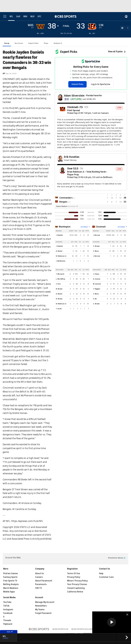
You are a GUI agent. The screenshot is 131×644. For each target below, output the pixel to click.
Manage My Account (45, 602)
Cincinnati (101, 227)
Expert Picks (33, 43)
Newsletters (41, 606)
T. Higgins (97, 289)
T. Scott (59, 309)
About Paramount (44, 581)
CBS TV (38, 588)
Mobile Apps (9, 592)
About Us (40, 574)
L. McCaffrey (61, 279)
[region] (112, 622)
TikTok (6, 606)
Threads (7, 620)
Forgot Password (43, 613)
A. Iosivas (97, 279)
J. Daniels (59, 235)
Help (101, 574)
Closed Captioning (76, 588)
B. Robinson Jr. (61, 256)
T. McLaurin (60, 274)
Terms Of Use (74, 574)
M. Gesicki (97, 284)
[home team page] (92, 27)
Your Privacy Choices (77, 584)
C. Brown (96, 246)
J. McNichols (61, 261)
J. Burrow (96, 235)
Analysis (57, 43)
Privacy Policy (74, 577)
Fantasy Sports (10, 577)
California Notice (75, 592)
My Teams (40, 610)
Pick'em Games (11, 574)
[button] (112, 622)
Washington (65, 227)
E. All (95, 299)
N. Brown (59, 289)
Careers (39, 577)
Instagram (8, 610)
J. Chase (96, 274)
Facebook (8, 613)
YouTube (7, 602)
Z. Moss (96, 251)
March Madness (11, 588)
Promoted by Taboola (117, 558)
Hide (10, 632)
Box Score (19, 43)
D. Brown (59, 299)
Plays (46, 43)
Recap (7, 43)
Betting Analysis (11, 584)
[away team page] (40, 27)
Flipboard (8, 624)
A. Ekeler (59, 251)
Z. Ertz (58, 284)
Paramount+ (41, 584)
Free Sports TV (10, 581)
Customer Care (106, 577)
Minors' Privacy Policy (77, 581)
